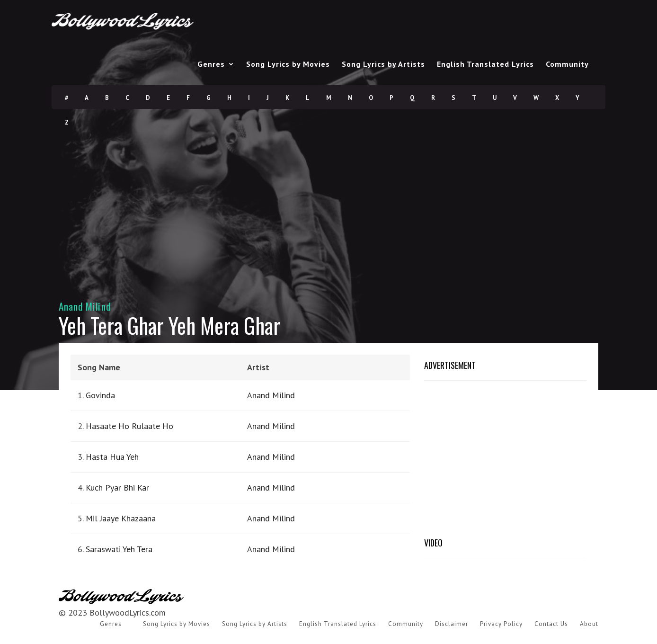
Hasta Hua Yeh (112, 457)
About (589, 624)
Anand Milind (85, 306)
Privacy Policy (501, 624)
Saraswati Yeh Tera (119, 549)
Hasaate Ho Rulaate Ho (129, 426)
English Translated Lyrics (485, 64)
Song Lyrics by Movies (288, 64)
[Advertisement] (328, 201)
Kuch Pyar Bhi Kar (117, 487)
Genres (211, 64)
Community (567, 64)
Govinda (100, 395)
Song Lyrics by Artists (383, 64)
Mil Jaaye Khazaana (121, 518)
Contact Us (551, 624)
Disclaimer (452, 624)
